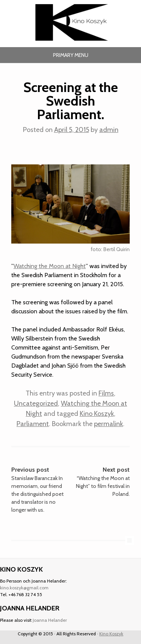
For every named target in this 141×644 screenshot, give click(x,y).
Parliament (33, 424)
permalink (108, 424)
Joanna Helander (50, 620)
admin (109, 130)
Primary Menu (71, 55)
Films (106, 393)
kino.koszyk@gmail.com (24, 588)
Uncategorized (36, 403)
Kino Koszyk (97, 414)
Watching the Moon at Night (50, 266)
